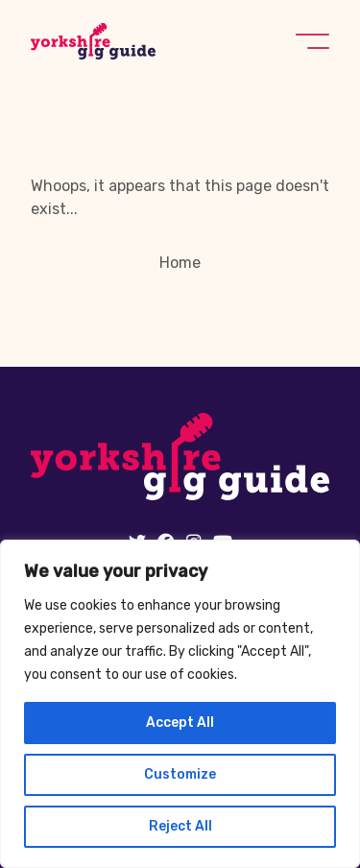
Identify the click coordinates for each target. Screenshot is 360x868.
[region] (180, 704)
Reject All (180, 826)
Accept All (180, 723)
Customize (180, 774)
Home (180, 263)
